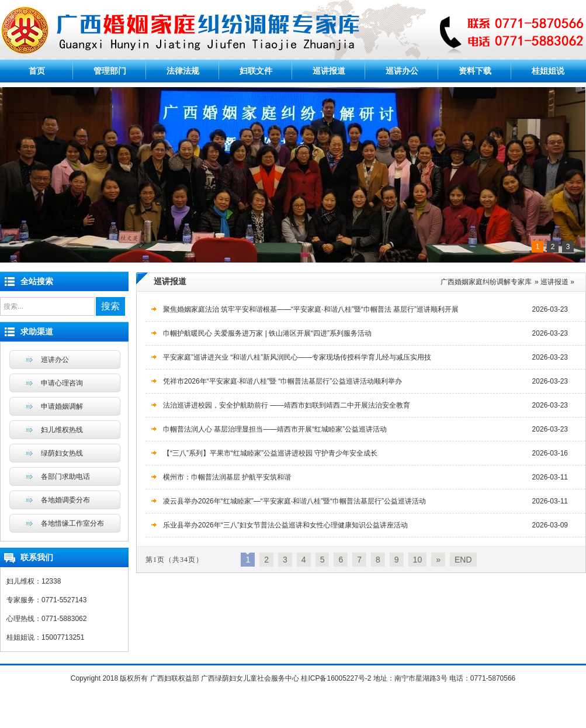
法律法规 (183, 71)
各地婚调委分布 (65, 500)
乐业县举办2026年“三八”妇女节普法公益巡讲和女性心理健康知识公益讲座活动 (285, 525)
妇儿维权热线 (62, 430)
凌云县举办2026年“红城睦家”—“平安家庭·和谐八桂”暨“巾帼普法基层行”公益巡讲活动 (294, 501)
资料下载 (475, 71)
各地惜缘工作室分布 (72, 523)
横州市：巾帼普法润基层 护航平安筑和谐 (227, 477)
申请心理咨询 (62, 383)
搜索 (110, 306)
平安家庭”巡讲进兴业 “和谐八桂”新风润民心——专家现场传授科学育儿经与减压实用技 (297, 357)
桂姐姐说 (548, 71)
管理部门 (110, 71)
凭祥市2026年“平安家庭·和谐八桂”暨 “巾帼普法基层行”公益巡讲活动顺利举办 (282, 381)
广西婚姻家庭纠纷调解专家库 (486, 282)
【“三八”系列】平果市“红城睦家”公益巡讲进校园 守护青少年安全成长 (270, 453)
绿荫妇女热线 (62, 453)
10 (418, 560)
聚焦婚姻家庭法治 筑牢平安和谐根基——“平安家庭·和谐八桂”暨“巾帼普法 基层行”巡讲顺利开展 (311, 309)
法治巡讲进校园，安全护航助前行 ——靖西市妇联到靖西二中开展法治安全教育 (287, 405)
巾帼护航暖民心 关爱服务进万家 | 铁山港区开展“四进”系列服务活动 (267, 333)
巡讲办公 (402, 71)
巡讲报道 (329, 71)
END (463, 560)
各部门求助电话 (65, 477)
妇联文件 (256, 71)
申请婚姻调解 (62, 406)
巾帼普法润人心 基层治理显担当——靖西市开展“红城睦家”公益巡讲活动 (275, 429)
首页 (37, 71)
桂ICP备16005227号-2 (336, 678)
